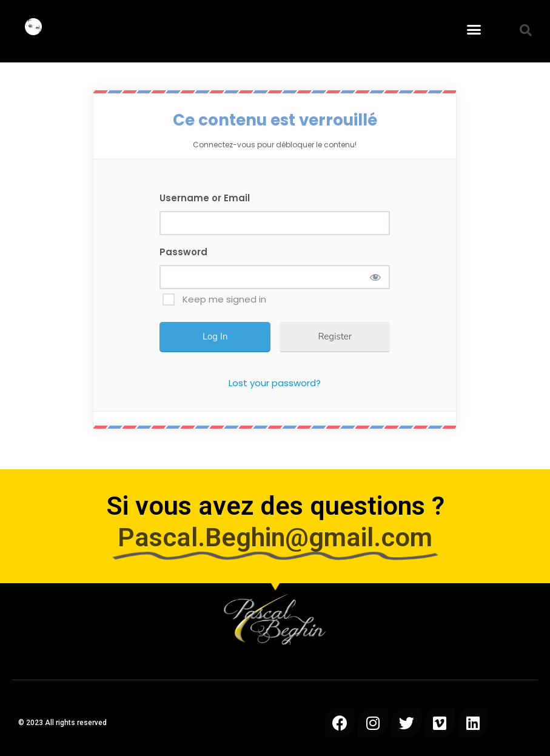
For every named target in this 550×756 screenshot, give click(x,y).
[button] (474, 30)
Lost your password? (275, 383)
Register (335, 336)
